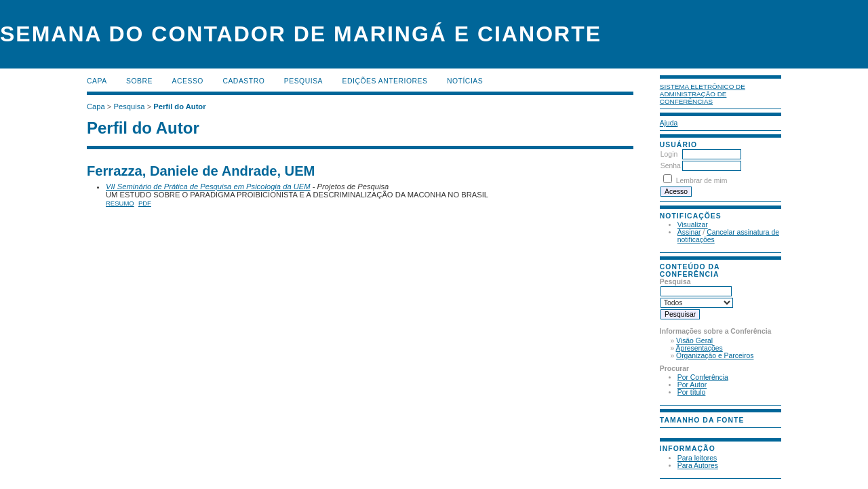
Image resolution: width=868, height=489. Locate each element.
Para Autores (698, 466)
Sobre (139, 81)
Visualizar (693, 225)
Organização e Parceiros (715, 356)
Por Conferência (703, 377)
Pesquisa (303, 81)
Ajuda (669, 123)
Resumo (120, 203)
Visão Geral (694, 341)
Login (669, 154)
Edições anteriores (385, 81)
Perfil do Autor (179, 106)
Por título (692, 392)
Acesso (188, 81)
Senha (671, 166)
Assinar (689, 232)
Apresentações (699, 348)
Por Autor (692, 385)
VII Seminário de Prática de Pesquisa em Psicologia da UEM (208, 187)
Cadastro (243, 81)
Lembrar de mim (702, 181)
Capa (97, 81)
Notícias (465, 81)
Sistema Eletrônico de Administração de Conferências (703, 94)
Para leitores (697, 458)
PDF (145, 203)
